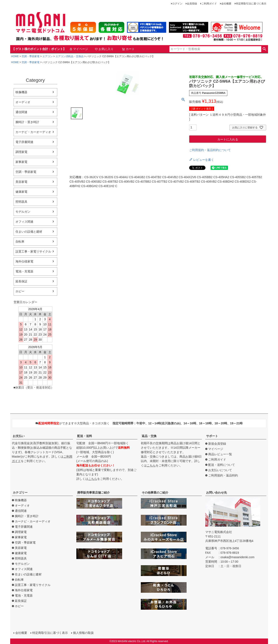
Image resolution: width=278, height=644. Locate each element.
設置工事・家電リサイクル (33, 251)
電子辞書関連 (24, 142)
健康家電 (21, 192)
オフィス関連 (24, 222)
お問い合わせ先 (217, 493)
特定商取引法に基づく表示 (251, 4)
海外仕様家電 (24, 261)
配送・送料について (222, 465)
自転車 (20, 241)
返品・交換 (149, 436)
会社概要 (226, 4)
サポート (212, 436)
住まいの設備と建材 (29, 232)
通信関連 (21, 112)
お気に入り (104, 49)
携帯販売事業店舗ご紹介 (94, 493)
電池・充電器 (24, 271)
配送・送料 (85, 436)
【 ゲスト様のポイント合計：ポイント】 (39, 49)
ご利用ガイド (209, 4)
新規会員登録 (217, 444)
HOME (15, 56)
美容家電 (21, 182)
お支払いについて (220, 470)
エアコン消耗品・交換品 (70, 56)
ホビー (20, 291)
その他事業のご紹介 (155, 493)
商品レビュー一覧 (220, 454)
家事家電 (21, 162)
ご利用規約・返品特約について (210, 150)
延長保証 (21, 281)
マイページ (79, 49)
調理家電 (21, 152)
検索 (265, 49)
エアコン (47, 56)
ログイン (177, 4)
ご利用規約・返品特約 (223, 475)
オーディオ (23, 102)
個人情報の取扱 (83, 633)
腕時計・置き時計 (27, 122)
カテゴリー (20, 493)
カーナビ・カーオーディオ (33, 132)
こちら (93, 479)
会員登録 (192, 4)
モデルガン (23, 212)
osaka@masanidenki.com (238, 557)
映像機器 (21, 92)
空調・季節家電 (31, 56)
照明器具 (21, 202)
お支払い (19, 436)
